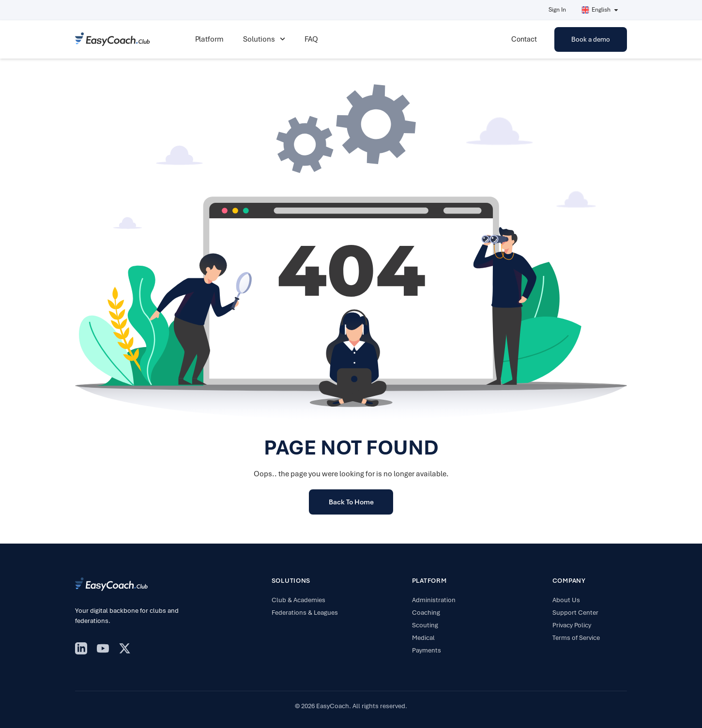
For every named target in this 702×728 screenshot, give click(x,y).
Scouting (425, 625)
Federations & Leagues (305, 613)
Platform (209, 39)
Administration (434, 600)
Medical (423, 638)
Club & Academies (298, 600)
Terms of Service (576, 638)
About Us (566, 600)
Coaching (426, 613)
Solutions (264, 39)
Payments (427, 650)
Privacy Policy (572, 625)
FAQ (311, 39)
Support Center (575, 613)
